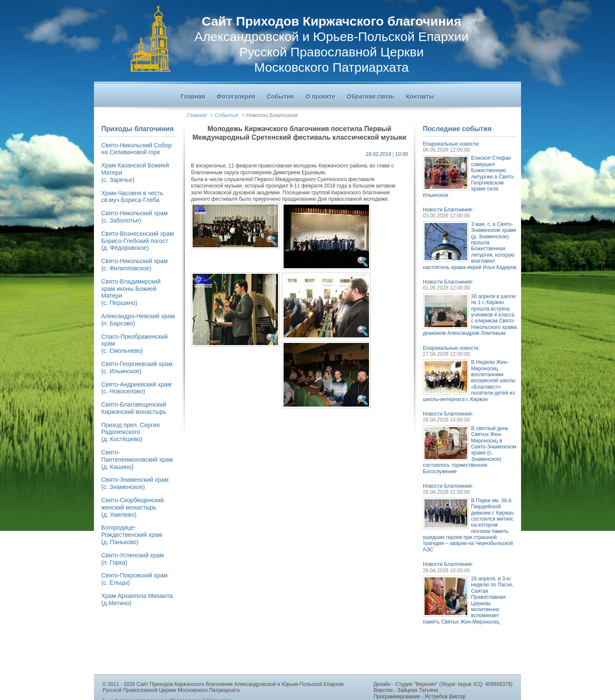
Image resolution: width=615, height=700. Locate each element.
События (226, 115)
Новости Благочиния (272, 115)
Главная (197, 115)
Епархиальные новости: (451, 144)
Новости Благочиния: (448, 210)
